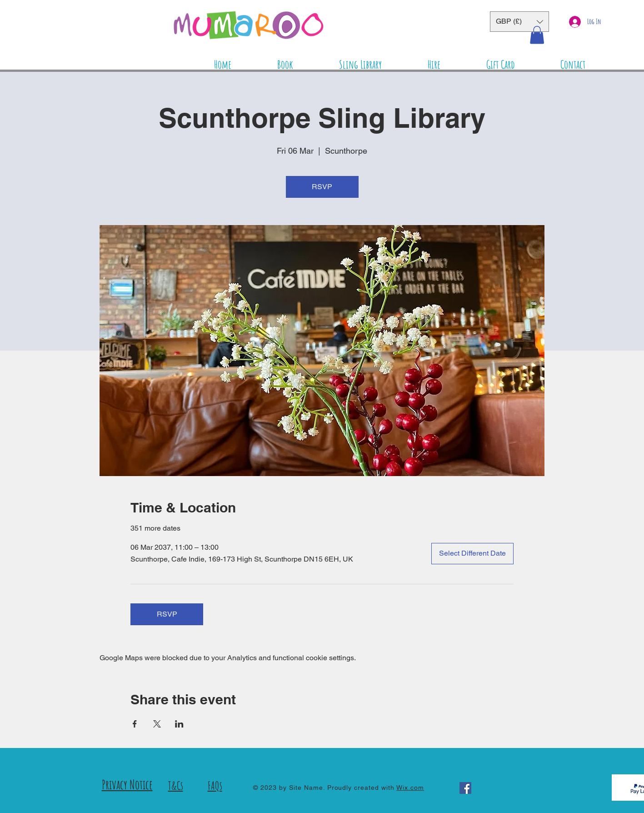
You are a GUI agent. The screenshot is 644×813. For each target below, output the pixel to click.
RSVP (322, 187)
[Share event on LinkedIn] (179, 724)
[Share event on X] (157, 724)
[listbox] (519, 22)
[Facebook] (465, 788)
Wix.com (410, 788)
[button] (519, 22)
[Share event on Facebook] (135, 724)
